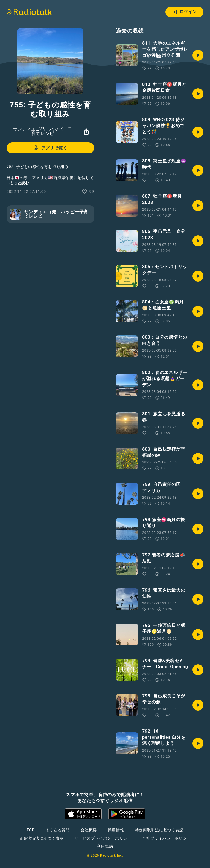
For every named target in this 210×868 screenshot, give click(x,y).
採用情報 (116, 830)
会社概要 (89, 830)
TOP (30, 830)
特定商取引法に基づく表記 (159, 830)
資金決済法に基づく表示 (41, 838)
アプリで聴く (50, 148)
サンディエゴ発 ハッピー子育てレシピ (43, 131)
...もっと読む (18, 183)
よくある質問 (58, 830)
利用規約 (105, 846)
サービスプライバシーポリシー (103, 838)
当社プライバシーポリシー (167, 838)
